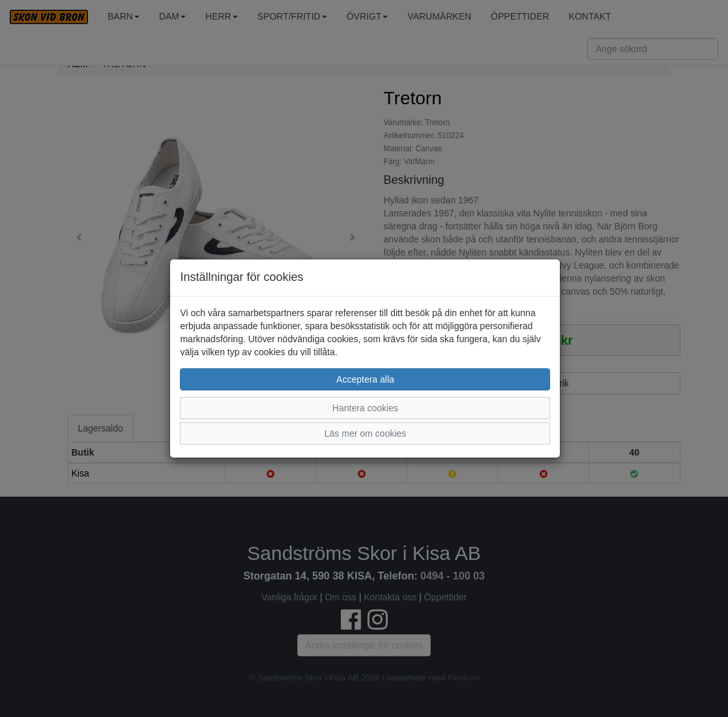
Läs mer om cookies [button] (365, 433)
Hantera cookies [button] (365, 408)
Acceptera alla (365, 379)
